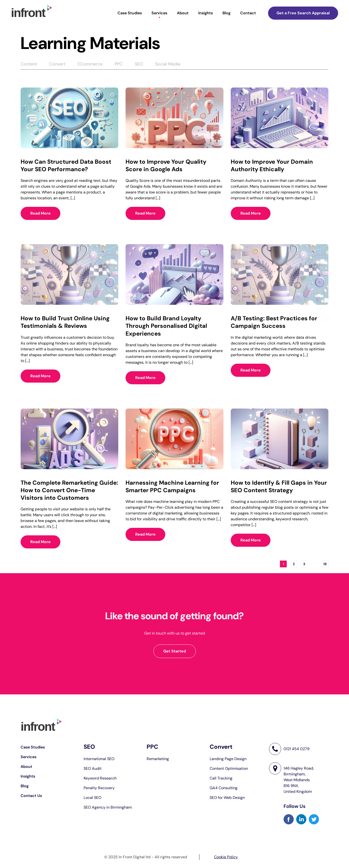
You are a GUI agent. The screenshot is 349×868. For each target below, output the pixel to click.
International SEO (99, 759)
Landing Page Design (228, 759)
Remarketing (158, 759)
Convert (57, 64)
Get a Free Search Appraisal (303, 13)
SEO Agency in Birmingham (108, 807)
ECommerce (90, 64)
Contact (248, 13)
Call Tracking (221, 778)
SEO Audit (93, 768)
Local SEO (92, 798)
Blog (226, 13)
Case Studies (130, 13)
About (183, 13)
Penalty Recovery (99, 788)
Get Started (175, 651)
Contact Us (31, 796)
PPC (119, 64)
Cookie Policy (226, 857)
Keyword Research (100, 778)
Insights (206, 13)
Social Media (168, 64)
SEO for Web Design (227, 798)
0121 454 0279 (297, 749)
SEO (139, 64)
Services (159, 13)
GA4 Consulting (224, 788)
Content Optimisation (229, 768)
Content (29, 64)
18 (326, 565)
